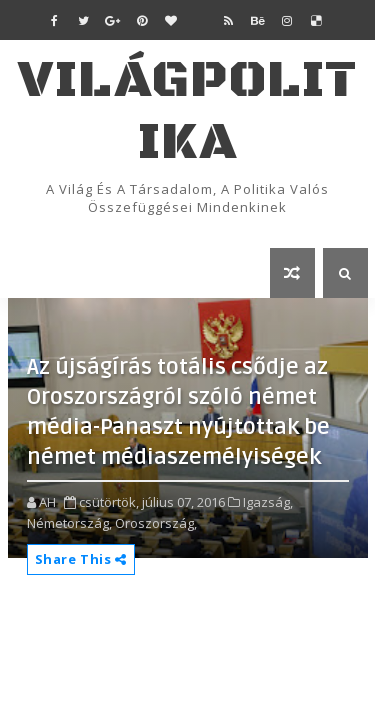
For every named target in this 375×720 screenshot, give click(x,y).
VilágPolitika (187, 111)
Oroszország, (156, 523)
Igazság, (268, 502)
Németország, (69, 523)
